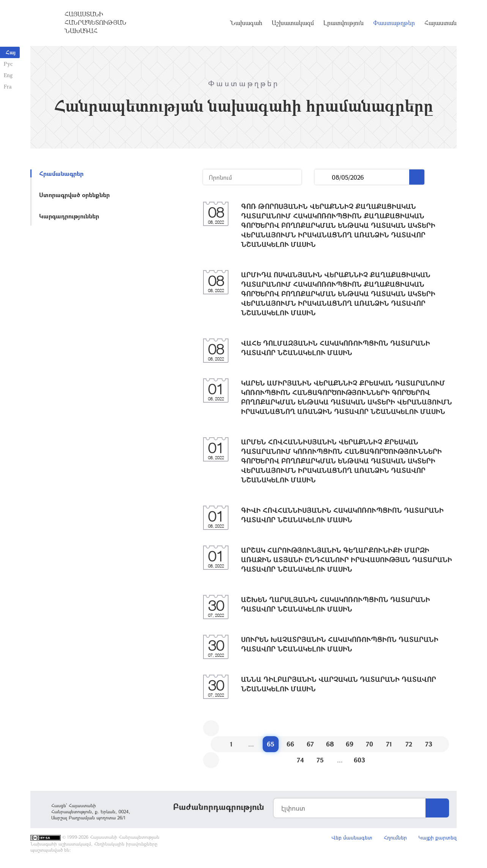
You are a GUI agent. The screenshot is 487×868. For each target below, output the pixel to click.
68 (330, 744)
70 (370, 744)
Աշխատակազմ (293, 23)
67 (310, 744)
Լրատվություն (344, 23)
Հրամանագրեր (61, 173)
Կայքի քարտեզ (437, 837)
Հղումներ (395, 837)
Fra (8, 86)
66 (290, 744)
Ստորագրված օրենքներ (74, 195)
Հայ (11, 52)
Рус (8, 64)
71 (389, 744)
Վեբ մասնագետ (352, 837)
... (323, 177)
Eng (8, 75)
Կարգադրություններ (69, 216)
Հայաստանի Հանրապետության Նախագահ (95, 22)
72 (409, 744)
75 (320, 760)
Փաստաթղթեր (394, 23)
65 (271, 744)
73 (429, 744)
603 (359, 760)
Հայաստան (441, 23)
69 (350, 744)
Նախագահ (246, 23)
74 (300, 760)
